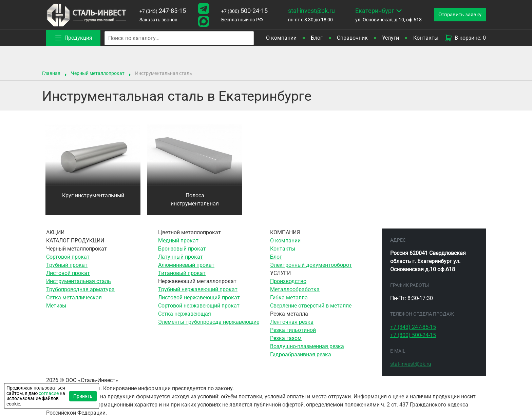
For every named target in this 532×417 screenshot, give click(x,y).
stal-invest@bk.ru (309, 11)
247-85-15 (162, 11)
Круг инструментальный (93, 195)
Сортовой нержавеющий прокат (199, 306)
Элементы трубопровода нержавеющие (209, 322)
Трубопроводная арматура (80, 289)
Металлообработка (295, 289)
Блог (317, 38)
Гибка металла (289, 297)
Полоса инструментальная (195, 200)
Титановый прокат (182, 273)
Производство (288, 281)
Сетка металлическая (74, 297)
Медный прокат (178, 241)
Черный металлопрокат (98, 73)
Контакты (426, 38)
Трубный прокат (67, 265)
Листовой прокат (68, 273)
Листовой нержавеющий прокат (199, 297)
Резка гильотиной (293, 330)
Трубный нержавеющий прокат (198, 289)
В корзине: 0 (465, 38)
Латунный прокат (180, 257)
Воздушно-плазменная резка (307, 346)
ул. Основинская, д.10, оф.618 (385, 14)
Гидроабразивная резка (301, 354)
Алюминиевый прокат (186, 265)
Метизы (56, 306)
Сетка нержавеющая (185, 314)
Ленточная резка (292, 322)
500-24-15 (242, 11)
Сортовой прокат (68, 257)
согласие (49, 393)
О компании (281, 38)
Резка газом (286, 338)
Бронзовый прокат (182, 249)
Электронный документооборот (311, 265)
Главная (51, 73)
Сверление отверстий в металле (311, 306)
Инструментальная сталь (79, 281)
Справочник (352, 38)
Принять (83, 396)
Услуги (391, 38)
